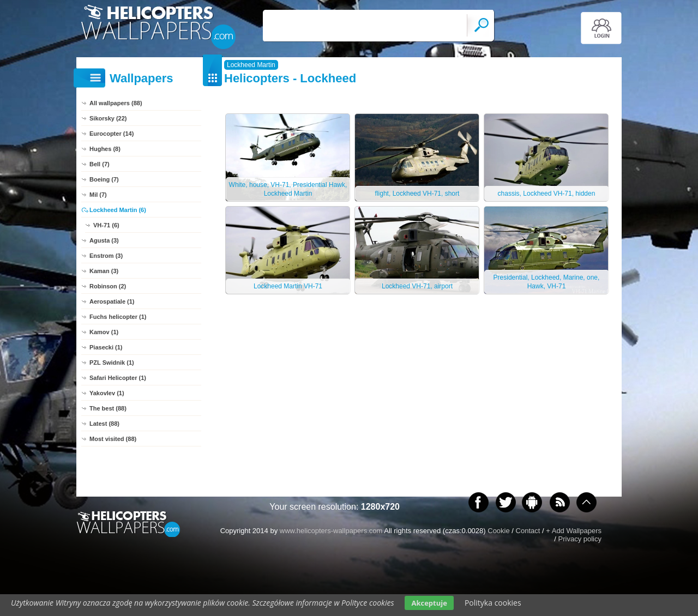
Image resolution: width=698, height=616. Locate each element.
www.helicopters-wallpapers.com (331, 531)
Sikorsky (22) (108, 118)
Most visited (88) (113, 439)
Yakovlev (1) (107, 393)
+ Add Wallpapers (574, 531)
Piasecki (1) (106, 347)
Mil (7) (98, 195)
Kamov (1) (104, 332)
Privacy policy (580, 539)
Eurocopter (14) (112, 134)
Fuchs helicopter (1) (118, 317)
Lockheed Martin (251, 65)
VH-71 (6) (106, 225)
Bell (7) (100, 164)
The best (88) (108, 408)
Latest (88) (104, 424)
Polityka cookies (493, 603)
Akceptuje (429, 603)
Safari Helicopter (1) (118, 378)
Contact (528, 531)
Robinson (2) (108, 286)
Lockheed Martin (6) (118, 210)
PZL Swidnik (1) (112, 363)
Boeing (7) (104, 179)
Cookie (498, 531)
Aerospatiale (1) (112, 301)
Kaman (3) (104, 271)
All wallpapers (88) (116, 103)
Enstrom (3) (106, 256)
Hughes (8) (105, 149)
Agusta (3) (104, 240)
